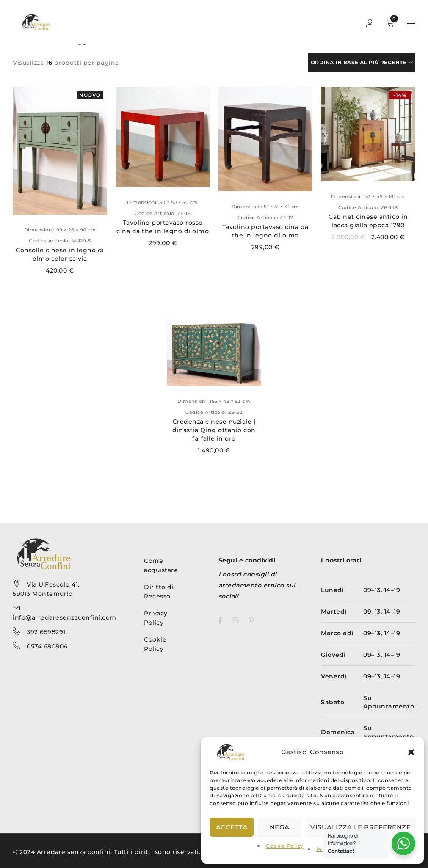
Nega (280, 827)
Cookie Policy (285, 846)
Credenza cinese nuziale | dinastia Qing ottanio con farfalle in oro (214, 430)
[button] (411, 752)
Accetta (232, 827)
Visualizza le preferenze (360, 827)
